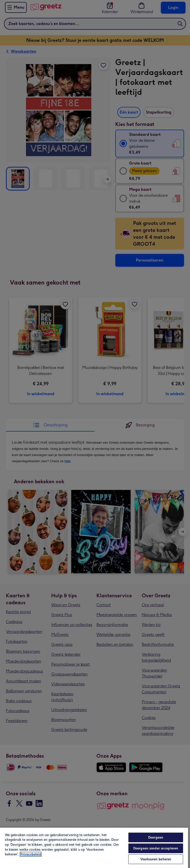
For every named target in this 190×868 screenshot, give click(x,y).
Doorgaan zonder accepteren (156, 848)
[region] (94, 848)
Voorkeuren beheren (156, 859)
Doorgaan (156, 837)
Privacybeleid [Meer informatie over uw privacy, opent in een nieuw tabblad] (31, 854)
